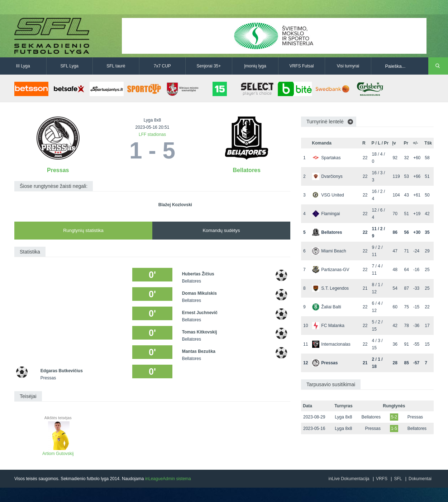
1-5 (394, 428)
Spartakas (326, 158)
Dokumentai (420, 479)
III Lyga (23, 66)
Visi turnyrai (348, 66)
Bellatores (247, 170)
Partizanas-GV (331, 270)
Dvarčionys (327, 176)
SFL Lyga (70, 66)
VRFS (382, 479)
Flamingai (326, 214)
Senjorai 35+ (209, 66)
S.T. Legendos (330, 288)
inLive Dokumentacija (349, 479)
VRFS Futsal (301, 66)
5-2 (394, 417)
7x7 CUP (162, 66)
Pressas (58, 170)
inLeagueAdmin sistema (168, 479)
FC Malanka (328, 326)
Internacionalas (331, 344)
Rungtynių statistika (83, 230)
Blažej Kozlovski (175, 205)
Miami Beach (329, 251)
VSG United (328, 195)
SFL (398, 479)
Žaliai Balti (327, 307)
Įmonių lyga (255, 66)
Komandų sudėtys (221, 230)
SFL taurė (116, 66)
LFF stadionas (152, 134)
